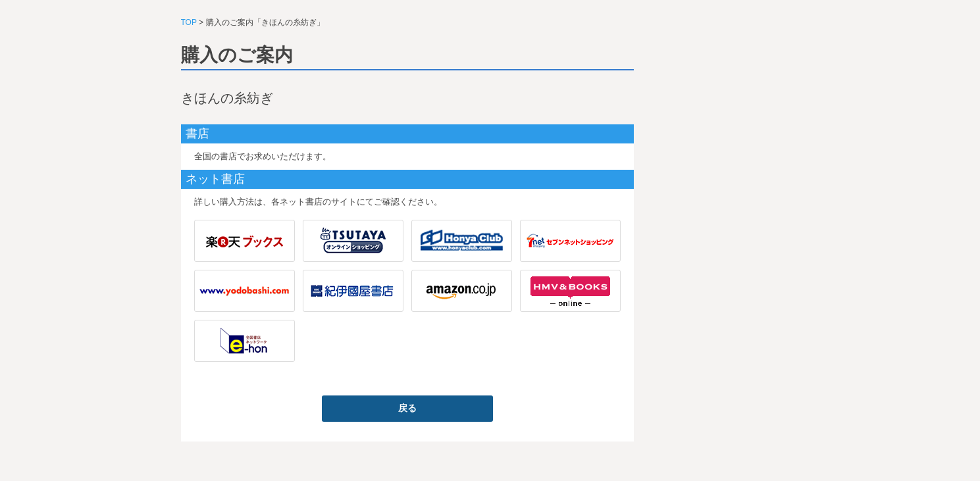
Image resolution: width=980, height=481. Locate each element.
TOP (189, 22)
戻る (407, 408)
